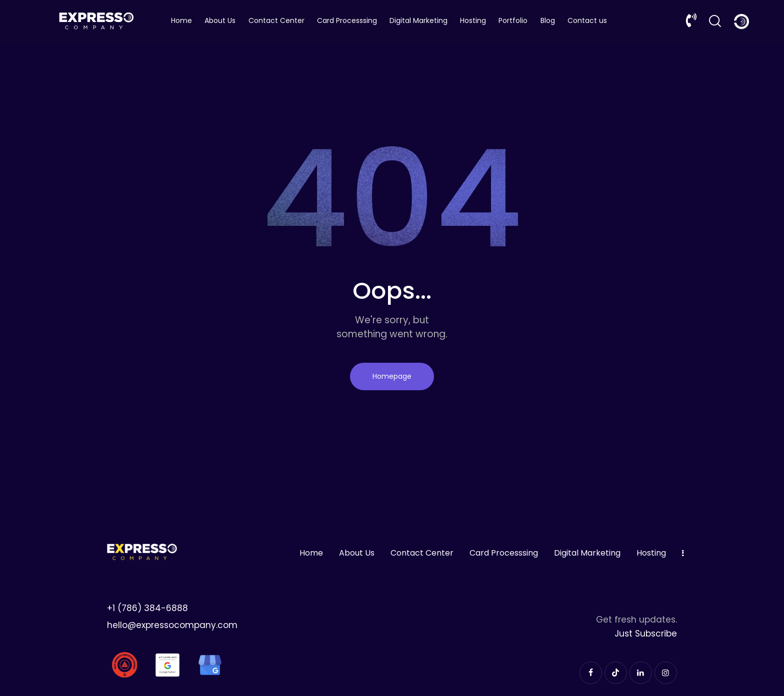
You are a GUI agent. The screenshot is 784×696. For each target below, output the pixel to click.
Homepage (392, 376)
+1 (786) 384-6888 (147, 608)
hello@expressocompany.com (172, 625)
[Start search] (715, 21)
